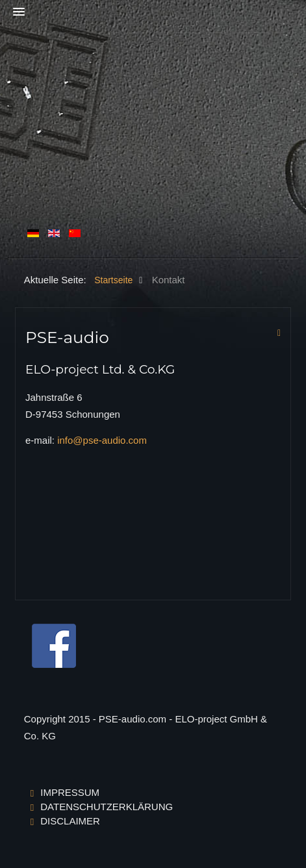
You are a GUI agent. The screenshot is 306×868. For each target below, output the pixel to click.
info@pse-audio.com (102, 440)
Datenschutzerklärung (107, 807)
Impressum (70, 792)
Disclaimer (70, 821)
